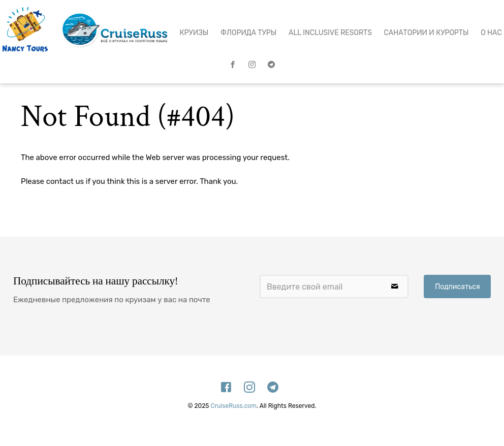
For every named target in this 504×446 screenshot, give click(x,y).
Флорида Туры (248, 33)
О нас (491, 33)
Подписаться (457, 287)
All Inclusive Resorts (330, 33)
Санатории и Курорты (427, 33)
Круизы (194, 33)
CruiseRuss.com (233, 406)
